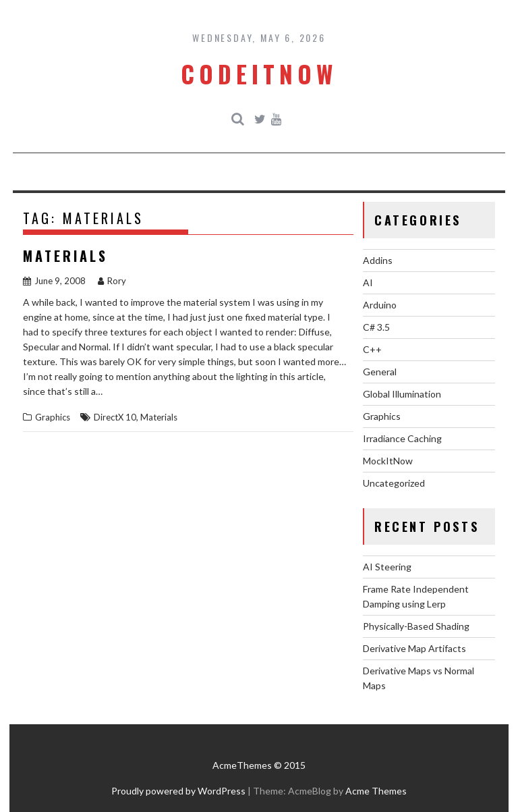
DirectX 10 (115, 417)
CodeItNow (259, 74)
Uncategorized (394, 483)
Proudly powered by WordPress (178, 791)
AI (368, 282)
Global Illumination (402, 394)
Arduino (380, 305)
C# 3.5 (376, 327)
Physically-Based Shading (416, 626)
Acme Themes (376, 791)
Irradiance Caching (402, 438)
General (380, 372)
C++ (372, 349)
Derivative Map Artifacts (414, 648)
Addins (378, 260)
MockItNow (388, 461)
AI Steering (387, 567)
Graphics (53, 417)
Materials (65, 256)
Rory (112, 281)
